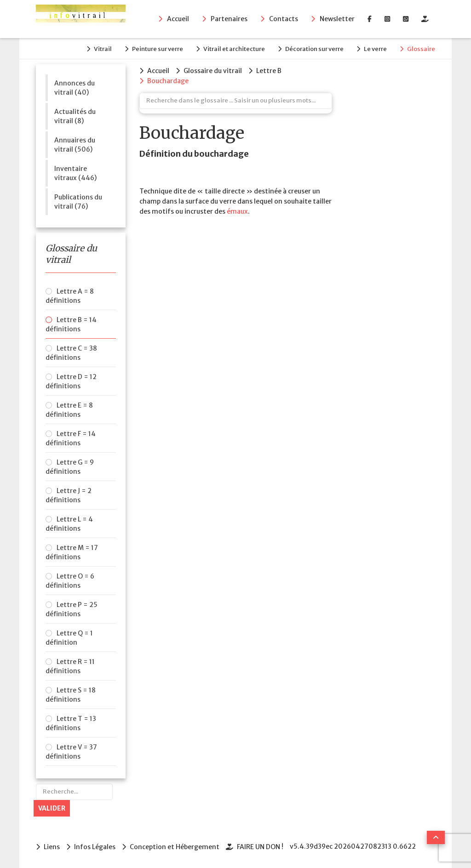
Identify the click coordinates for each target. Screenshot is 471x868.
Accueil (178, 19)
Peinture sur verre (158, 49)
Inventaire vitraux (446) (75, 173)
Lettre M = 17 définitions (72, 552)
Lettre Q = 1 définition (69, 638)
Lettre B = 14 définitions (71, 324)
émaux (237, 211)
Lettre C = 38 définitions (71, 353)
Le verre (375, 49)
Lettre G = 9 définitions (70, 467)
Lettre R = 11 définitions (70, 666)
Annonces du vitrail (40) (75, 88)
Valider (52, 808)
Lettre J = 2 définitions (69, 495)
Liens (52, 847)
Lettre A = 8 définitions (70, 296)
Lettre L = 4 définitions (69, 524)
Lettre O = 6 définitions (70, 581)
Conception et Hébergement (175, 847)
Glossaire (421, 49)
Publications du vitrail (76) (78, 202)
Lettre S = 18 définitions (71, 695)
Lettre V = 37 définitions (71, 752)
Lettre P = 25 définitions (72, 609)
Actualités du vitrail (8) (75, 116)
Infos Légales (95, 847)
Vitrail (103, 49)
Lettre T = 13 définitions (71, 723)
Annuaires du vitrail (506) (75, 145)
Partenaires (229, 19)
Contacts (284, 19)
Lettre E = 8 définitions (69, 410)
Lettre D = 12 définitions (71, 381)
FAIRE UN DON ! (260, 847)
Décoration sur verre (314, 49)
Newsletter (337, 19)
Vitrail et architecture (234, 49)
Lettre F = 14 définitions (71, 438)
